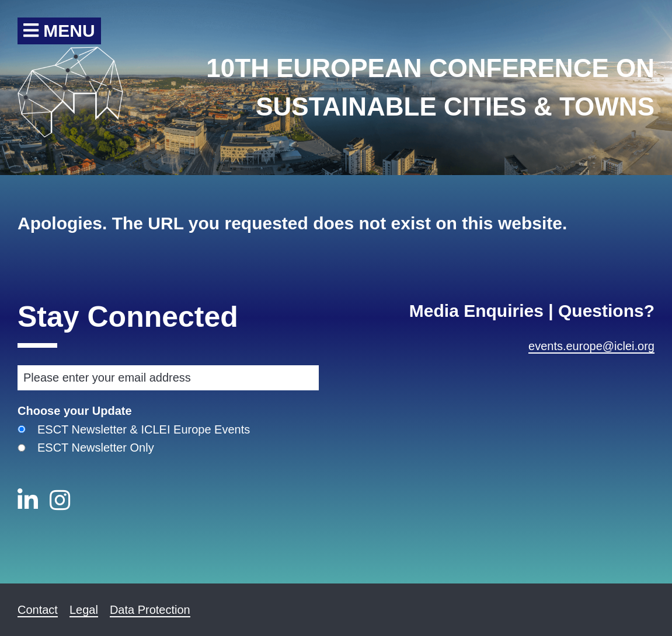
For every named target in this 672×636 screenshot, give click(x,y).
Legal (84, 610)
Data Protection (150, 610)
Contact (38, 610)
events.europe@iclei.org (591, 346)
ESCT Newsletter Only (96, 448)
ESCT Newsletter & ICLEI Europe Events (144, 429)
